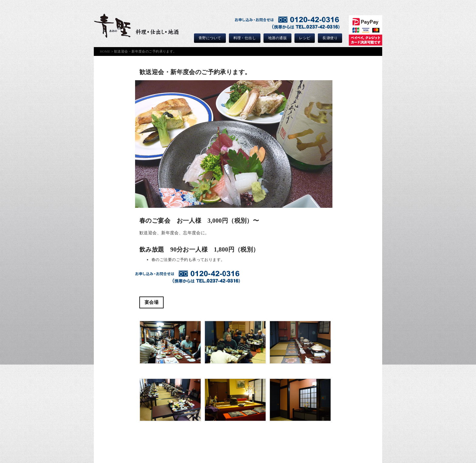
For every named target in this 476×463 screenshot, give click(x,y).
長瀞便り (330, 38)
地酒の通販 (277, 38)
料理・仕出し (245, 38)
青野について (210, 38)
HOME (105, 51)
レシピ (305, 38)
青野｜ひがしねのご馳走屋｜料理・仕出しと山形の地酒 (136, 26)
